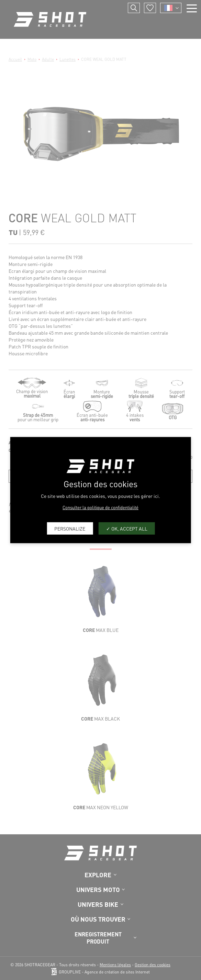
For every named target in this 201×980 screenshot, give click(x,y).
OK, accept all (127, 528)
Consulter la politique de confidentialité (100, 507)
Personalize (70, 528)
